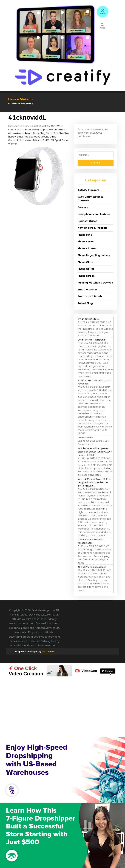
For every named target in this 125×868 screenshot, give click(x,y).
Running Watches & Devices (95, 283)
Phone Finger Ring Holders (94, 255)
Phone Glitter (86, 269)
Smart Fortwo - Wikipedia (92, 340)
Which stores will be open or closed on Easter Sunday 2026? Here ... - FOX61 (95, 452)
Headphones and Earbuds (94, 214)
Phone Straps (86, 276)
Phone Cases (86, 242)
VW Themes (48, 652)
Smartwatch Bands (90, 296)
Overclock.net (85, 438)
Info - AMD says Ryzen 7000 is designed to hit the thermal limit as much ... (94, 482)
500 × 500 (47, 126)
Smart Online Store (88, 319)
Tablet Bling (85, 303)
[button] (62, 111)
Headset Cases (87, 221)
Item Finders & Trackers (93, 228)
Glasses (83, 207)
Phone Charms (87, 248)
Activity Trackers (88, 190)
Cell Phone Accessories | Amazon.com (91, 541)
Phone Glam (85, 262)
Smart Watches (88, 290)
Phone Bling (85, 235)
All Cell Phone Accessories (92, 567)
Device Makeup (20, 99)
